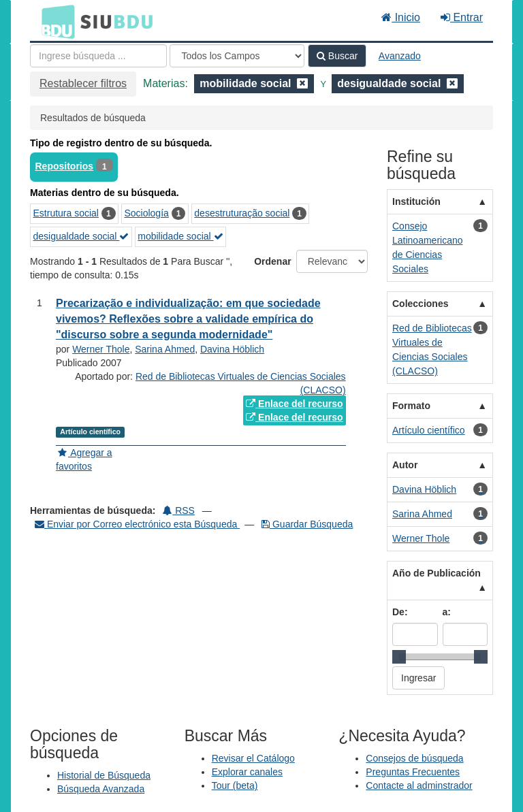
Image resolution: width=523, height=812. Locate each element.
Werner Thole (101, 349)
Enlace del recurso (294, 404)
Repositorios (65, 166)
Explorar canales (247, 772)
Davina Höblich (232, 349)
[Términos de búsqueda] (98, 56)
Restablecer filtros (83, 83)
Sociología (146, 213)
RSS (179, 510)
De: (400, 612)
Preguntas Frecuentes (413, 772)
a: (447, 612)
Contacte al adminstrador (419, 785)
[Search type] (237, 56)
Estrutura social (66, 213)
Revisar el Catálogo (253, 758)
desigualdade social (81, 236)
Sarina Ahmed (165, 349)
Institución (416, 201)
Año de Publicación (437, 573)
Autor (405, 465)
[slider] (399, 657)
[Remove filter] (302, 83)
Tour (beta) (235, 785)
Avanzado (400, 56)
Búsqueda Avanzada (101, 789)
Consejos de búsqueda (414, 758)
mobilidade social (180, 236)
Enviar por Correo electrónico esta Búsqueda (137, 524)
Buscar (337, 56)
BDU (54, 21)
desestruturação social (242, 213)
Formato (411, 406)
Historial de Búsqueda (104, 775)
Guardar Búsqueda (307, 524)
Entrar (462, 17)
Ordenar (272, 261)
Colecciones (420, 304)
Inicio (401, 17)
